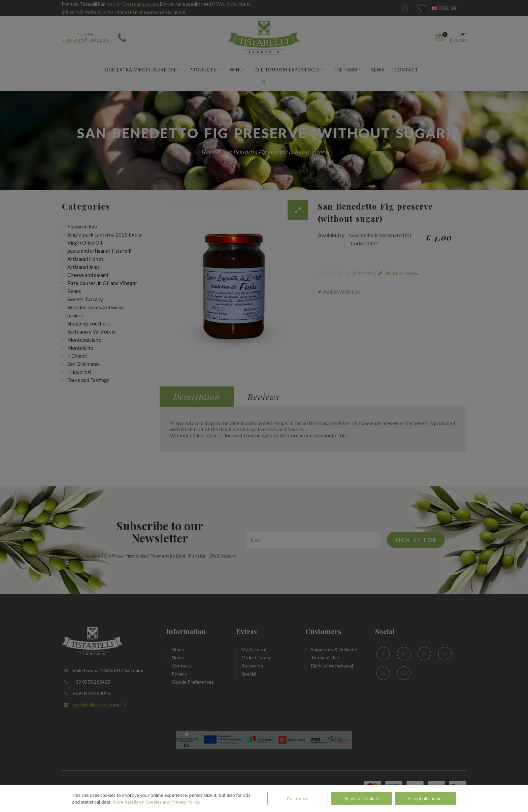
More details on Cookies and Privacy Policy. (157, 802)
